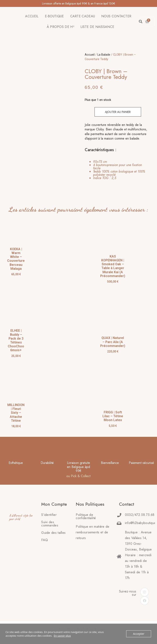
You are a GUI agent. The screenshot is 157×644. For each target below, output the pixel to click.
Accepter (139, 634)
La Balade (104, 55)
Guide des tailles (53, 533)
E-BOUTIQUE (54, 16)
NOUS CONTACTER (116, 16)
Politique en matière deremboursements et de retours (92, 532)
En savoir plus (62, 636)
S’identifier (49, 515)
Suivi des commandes (50, 524)
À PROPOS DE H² (60, 27)
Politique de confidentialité (86, 516)
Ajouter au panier (118, 112)
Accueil (90, 55)
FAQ (45, 540)
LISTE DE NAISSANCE (97, 27)
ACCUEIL (32, 16)
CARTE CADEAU (83, 16)
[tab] (115, 170)
